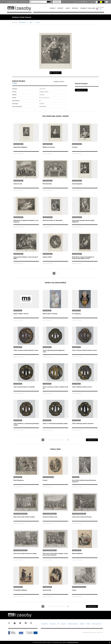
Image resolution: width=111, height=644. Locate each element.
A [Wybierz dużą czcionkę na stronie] (84, 2)
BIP (58, 624)
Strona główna (22, 22)
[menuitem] (53, 8)
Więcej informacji (81, 90)
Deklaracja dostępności (73, 624)
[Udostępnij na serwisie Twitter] (62, 82)
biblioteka (75, 8)
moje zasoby (92, 8)
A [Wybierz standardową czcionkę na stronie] (82, 2)
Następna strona (92, 440)
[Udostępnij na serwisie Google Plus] (60, 82)
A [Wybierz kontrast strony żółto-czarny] (101, 2)
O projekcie (63, 624)
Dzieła (31, 22)
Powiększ (56, 73)
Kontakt (88, 624)
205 (68, 440)
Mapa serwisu (53, 624)
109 (68, 606)
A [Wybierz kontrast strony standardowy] (97, 2)
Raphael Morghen (19, 81)
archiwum (60, 8)
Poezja (38, 22)
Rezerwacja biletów (24, 2)
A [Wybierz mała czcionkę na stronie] (80, 2)
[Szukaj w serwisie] (38, 2)
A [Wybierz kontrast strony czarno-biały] (99, 2)
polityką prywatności (73, 642)
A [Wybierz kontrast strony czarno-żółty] (103, 2)
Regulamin (82, 624)
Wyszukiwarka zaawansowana (57, 2)
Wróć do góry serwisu (97, 624)
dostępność (84, 8)
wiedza (67, 8)
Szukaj (49, 2)
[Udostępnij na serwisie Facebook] (64, 82)
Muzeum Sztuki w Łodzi (12, 2)
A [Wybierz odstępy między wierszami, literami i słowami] (87, 2)
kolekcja (52, 8)
